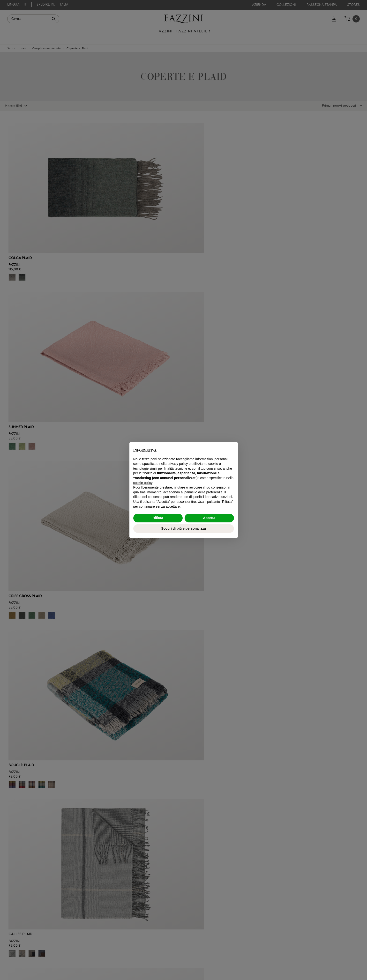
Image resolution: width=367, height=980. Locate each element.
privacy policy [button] (178, 464)
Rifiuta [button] (158, 518)
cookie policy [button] (143, 483)
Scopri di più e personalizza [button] (183, 528)
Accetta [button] (209, 518)
